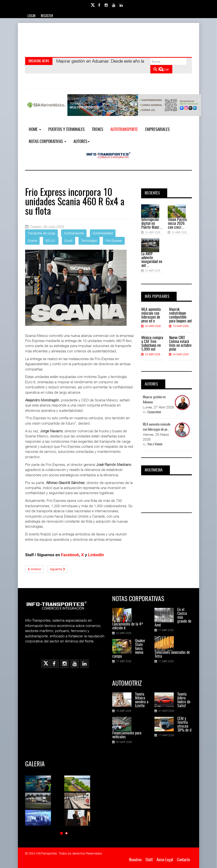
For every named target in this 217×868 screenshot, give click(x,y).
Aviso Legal (165, 860)
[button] (61, 833)
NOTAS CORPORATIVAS (47, 142)
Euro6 (69, 241)
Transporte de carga (41, 233)
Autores (82, 142)
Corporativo (154, 412)
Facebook (70, 555)
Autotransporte (124, 130)
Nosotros (135, 860)
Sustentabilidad (103, 233)
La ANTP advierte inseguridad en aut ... (152, 260)
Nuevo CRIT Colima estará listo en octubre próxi (180, 344)
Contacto (183, 860)
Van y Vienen (155, 445)
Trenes (98, 130)
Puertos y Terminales (66, 130)
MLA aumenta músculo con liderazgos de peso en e (151, 315)
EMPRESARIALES (157, 130)
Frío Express (114, 241)
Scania (32, 241)
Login (31, 16)
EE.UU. (51, 241)
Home (35, 130)
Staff (149, 860)
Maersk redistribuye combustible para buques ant (181, 315)
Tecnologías (89, 241)
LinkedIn (96, 555)
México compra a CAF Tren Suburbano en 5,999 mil (152, 344)
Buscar (161, 69)
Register (47, 16)
